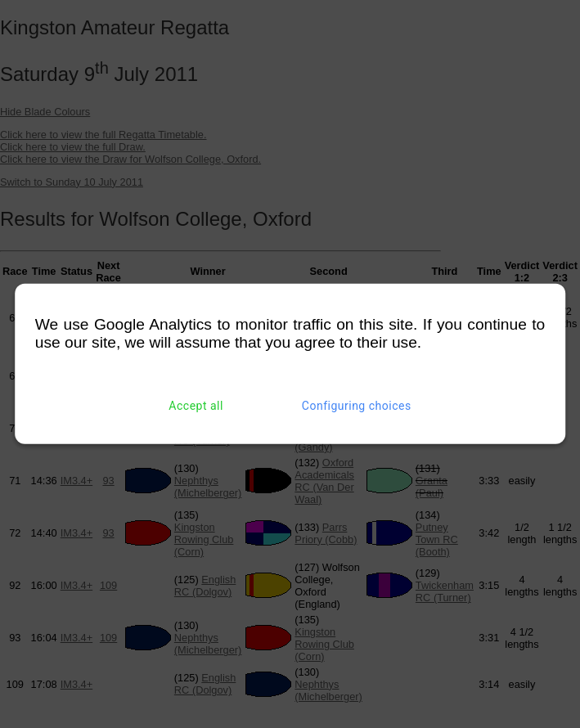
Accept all (196, 406)
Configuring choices (357, 406)
